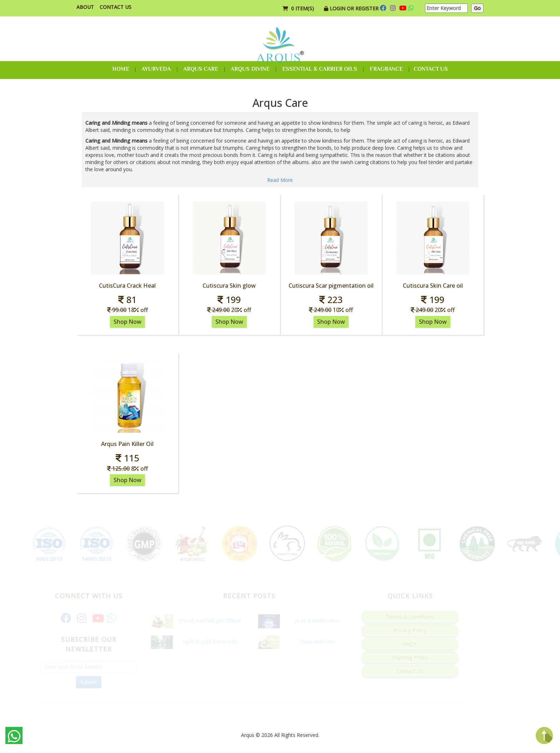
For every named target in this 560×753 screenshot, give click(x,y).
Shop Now (127, 322)
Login (338, 8)
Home (121, 69)
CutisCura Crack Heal (127, 286)
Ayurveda (156, 69)
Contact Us (116, 7)
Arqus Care (201, 69)
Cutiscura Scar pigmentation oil (331, 286)
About (85, 7)
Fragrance (386, 69)
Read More (280, 180)
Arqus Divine (250, 69)
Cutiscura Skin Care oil (433, 286)
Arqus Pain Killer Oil (127, 444)
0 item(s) (299, 8)
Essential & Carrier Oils (320, 69)
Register (367, 8)
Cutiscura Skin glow (229, 286)
